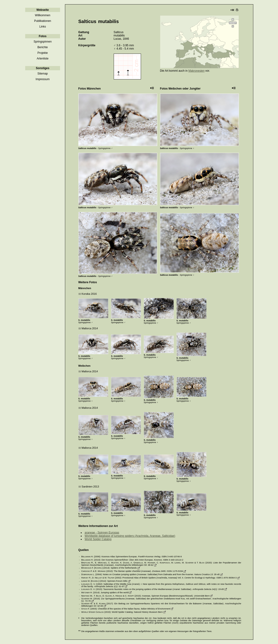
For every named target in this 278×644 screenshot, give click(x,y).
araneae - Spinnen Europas (102, 533)
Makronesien (196, 71)
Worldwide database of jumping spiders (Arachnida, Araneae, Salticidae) (130, 536)
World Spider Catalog (98, 539)
